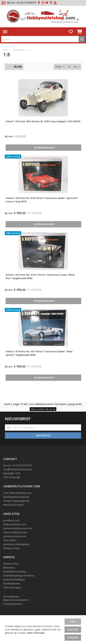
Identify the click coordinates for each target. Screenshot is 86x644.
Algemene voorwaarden (16, 600)
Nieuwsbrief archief (14, 505)
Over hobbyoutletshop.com (17, 493)
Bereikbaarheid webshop (16, 497)
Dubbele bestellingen (14, 580)
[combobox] (43, 39)
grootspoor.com (12, 520)
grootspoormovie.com (15, 536)
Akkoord (73, 630)
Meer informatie (36, 633)
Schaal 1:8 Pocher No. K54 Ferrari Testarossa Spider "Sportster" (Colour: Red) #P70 (42, 200)
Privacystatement (13, 604)
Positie (59, 67)
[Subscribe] (43, 435)
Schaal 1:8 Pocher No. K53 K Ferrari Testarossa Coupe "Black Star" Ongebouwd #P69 (40, 276)
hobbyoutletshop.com (15, 524)
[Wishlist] (71, 32)
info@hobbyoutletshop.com (18, 469)
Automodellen (19, 50)
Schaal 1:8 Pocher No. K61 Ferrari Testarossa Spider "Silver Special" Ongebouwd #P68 (39, 353)
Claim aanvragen (12, 588)
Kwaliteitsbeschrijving (15, 572)
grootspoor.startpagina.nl (16, 544)
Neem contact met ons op (43, 409)
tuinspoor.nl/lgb (11, 548)
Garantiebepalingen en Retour (19, 576)
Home (6, 50)
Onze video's (10, 540)
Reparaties (9, 568)
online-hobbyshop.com (15, 532)
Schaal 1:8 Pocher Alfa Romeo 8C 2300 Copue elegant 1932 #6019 (43, 121)
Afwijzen (73, 637)
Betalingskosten (12, 584)
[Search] (82, 39)
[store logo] (43, 17)
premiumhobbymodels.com (18, 528)
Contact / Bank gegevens (16, 501)
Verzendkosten (11, 597)
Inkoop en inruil (11, 564)
